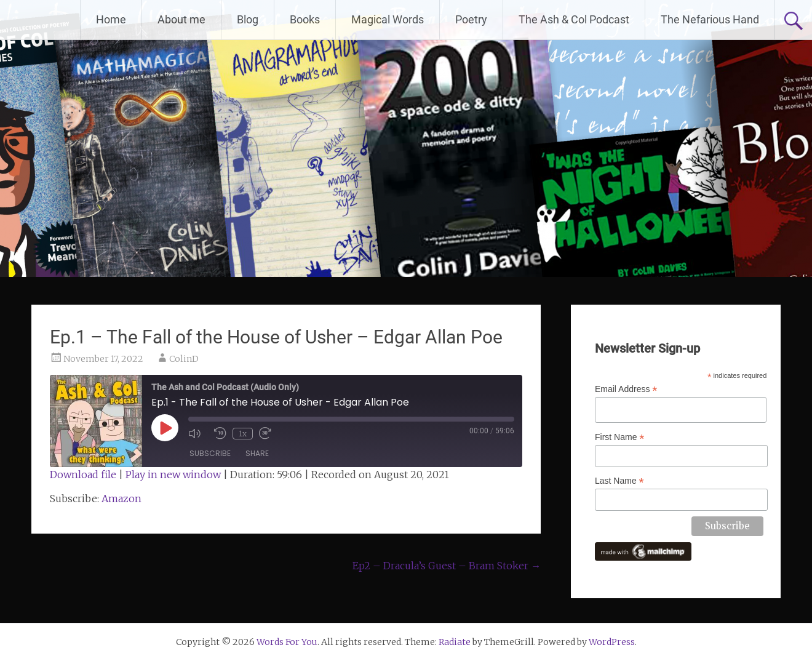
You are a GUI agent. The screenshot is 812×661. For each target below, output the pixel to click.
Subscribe (210, 453)
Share (257, 453)
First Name (620, 437)
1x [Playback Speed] (243, 434)
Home (111, 19)
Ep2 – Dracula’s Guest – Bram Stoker (447, 566)
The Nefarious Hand (710, 19)
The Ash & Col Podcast (574, 19)
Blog (248, 19)
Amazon (121, 499)
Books (305, 19)
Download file (83, 475)
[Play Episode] (165, 428)
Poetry (471, 19)
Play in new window (173, 475)
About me (181, 19)
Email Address (626, 389)
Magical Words (388, 19)
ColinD (184, 359)
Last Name (619, 481)
